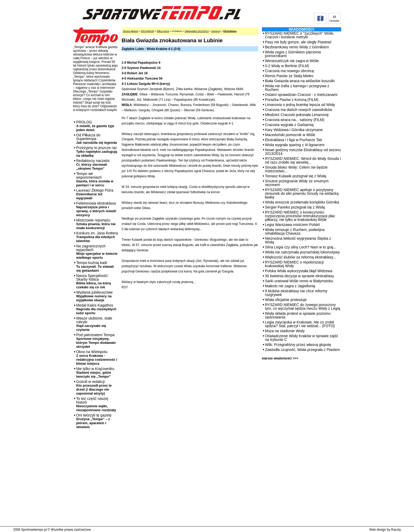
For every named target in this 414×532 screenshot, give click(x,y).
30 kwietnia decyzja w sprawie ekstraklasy (300, 276)
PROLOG (95, 126)
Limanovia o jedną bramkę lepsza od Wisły (300, 105)
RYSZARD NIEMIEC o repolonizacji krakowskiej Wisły (294, 264)
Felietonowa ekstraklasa (96, 209)
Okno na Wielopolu (97, 358)
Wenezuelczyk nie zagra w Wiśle (292, 61)
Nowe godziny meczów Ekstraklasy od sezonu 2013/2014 (303, 152)
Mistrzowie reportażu (96, 224)
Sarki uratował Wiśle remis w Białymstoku (299, 281)
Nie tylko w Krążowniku (95, 373)
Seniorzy (216, 31)
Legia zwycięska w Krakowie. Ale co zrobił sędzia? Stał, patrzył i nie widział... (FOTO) (300, 324)
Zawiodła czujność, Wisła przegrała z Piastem (303, 350)
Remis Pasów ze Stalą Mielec (289, 76)
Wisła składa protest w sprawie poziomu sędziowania (298, 315)
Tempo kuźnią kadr (95, 267)
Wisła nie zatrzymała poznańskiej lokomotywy (302, 252)
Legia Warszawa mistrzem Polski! (293, 225)
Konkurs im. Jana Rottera (97, 237)
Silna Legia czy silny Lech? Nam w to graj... (301, 247)
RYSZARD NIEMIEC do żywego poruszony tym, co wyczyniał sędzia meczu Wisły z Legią (303, 307)
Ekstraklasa (230, 31)
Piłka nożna (163, 31)
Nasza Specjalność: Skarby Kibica (94, 281)
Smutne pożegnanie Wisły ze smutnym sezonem (297, 183)
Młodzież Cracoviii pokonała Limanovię (297, 115)
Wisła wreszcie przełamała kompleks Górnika (302, 202)
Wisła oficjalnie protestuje (286, 300)
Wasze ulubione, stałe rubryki (94, 324)
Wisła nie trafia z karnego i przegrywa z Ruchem (297, 88)
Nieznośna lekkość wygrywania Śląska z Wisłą (298, 240)
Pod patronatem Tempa (96, 341)
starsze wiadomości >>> (280, 358)
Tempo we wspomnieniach (95, 179)
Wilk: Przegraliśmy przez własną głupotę (298, 345)
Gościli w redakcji (94, 387)
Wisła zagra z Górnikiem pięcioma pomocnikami (293, 54)
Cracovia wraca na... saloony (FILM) (295, 120)
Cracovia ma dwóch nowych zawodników (299, 110)
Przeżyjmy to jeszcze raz (97, 152)
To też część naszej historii (96, 404)
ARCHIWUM (147, 31)
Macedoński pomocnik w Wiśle (290, 135)
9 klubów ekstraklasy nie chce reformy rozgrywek (296, 293)
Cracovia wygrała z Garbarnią (289, 125)
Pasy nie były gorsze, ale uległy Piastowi (298, 42)
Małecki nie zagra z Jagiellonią (290, 286)
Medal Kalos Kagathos (96, 309)
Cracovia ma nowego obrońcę (290, 71)
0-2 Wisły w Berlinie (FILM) (287, 66)
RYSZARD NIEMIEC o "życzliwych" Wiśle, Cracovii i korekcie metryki (300, 35)
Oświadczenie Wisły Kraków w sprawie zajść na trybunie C (302, 338)
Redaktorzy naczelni (93, 165)
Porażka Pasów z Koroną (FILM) (292, 100)
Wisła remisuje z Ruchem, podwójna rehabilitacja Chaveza (295, 232)
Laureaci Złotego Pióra (95, 194)
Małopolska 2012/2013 (197, 31)
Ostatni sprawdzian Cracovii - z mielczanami (301, 95)
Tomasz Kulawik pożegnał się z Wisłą (296, 176)
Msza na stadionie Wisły (285, 331)
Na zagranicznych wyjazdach (97, 252)
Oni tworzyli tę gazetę (94, 421)
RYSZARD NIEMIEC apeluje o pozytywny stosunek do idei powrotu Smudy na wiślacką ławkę (302, 193)
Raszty (396, 530)
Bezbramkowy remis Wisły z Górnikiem (297, 47)
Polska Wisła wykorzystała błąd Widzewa (299, 271)
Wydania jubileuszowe (95, 296)
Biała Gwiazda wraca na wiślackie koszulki (300, 81)
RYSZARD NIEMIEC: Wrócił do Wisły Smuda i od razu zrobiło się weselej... (303, 160)
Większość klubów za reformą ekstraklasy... (301, 257)
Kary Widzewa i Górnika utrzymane (294, 130)
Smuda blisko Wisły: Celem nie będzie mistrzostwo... (296, 169)
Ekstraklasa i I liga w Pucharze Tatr (294, 140)
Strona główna (131, 31)
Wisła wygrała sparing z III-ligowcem (295, 145)
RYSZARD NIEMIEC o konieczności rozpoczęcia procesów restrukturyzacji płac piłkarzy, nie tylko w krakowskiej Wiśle (300, 216)
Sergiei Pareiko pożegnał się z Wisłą (295, 207)
